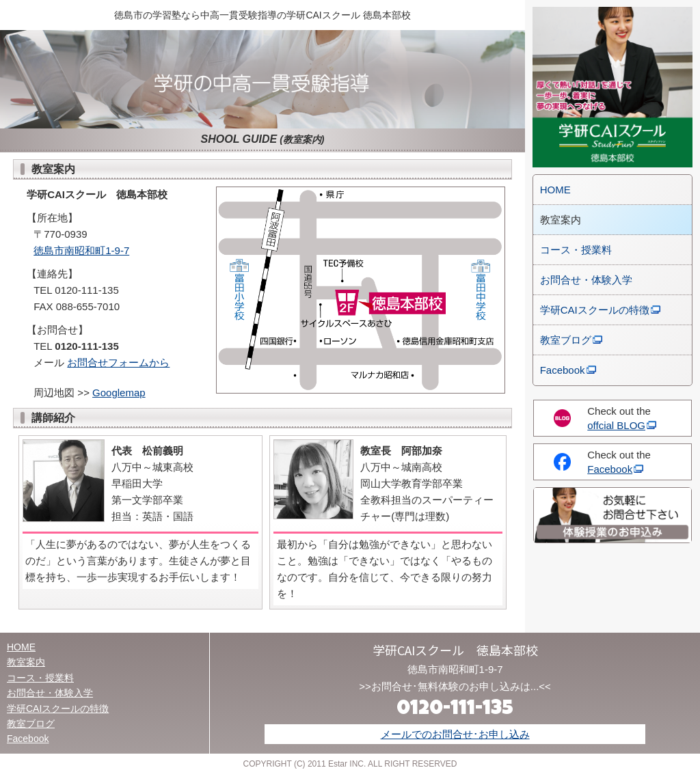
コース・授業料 (576, 250)
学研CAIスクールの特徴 (595, 310)
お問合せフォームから (118, 362)
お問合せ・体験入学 (586, 280)
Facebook (563, 370)
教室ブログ (566, 340)
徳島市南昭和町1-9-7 (81, 250)
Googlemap (119, 393)
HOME (555, 190)
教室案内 (26, 662)
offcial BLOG (616, 425)
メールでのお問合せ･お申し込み (455, 734)
